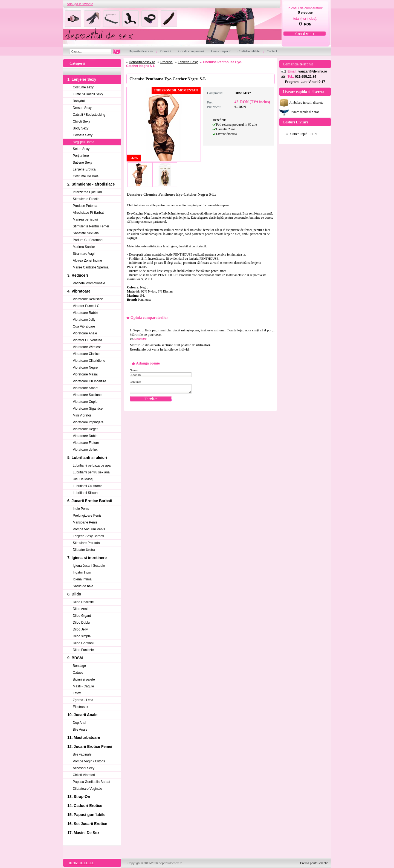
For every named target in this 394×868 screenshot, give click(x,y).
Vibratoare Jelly (84, 320)
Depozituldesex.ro (142, 62)
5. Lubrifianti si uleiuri (87, 458)
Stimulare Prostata (86, 543)
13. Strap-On (79, 797)
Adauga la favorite (80, 4)
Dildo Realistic (83, 602)
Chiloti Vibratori (84, 775)
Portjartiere (81, 156)
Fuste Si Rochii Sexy (88, 94)
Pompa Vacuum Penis (89, 529)
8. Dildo (74, 594)
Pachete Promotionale (89, 283)
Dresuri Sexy (82, 108)
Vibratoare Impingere (88, 422)
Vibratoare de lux (85, 450)
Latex (77, 693)
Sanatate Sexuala (86, 233)
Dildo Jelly (80, 629)
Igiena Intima (82, 579)
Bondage (79, 666)
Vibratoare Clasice (86, 354)
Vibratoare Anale (85, 333)
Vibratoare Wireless (87, 347)
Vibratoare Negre (85, 368)
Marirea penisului (85, 219)
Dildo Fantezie (83, 650)
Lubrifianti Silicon (85, 493)
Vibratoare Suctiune (87, 395)
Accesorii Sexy (84, 768)
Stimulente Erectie (86, 199)
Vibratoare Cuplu (85, 402)
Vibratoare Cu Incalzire (89, 381)
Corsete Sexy (83, 135)
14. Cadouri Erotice (85, 806)
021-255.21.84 (305, 77)
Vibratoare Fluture (86, 443)
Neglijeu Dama (84, 142)
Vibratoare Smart (85, 388)
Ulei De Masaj (83, 479)
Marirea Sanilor (84, 247)
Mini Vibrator (82, 415)
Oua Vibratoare (84, 326)
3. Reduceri (78, 275)
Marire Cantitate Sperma (91, 267)
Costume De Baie (86, 176)
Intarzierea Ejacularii (88, 192)
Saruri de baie (83, 586)
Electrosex (80, 707)
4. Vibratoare (79, 291)
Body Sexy (81, 128)
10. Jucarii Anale (82, 715)
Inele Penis (81, 509)
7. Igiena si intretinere (87, 558)
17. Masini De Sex (83, 833)
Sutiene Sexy (82, 163)
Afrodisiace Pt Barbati (89, 213)
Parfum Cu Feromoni (88, 240)
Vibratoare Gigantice (88, 409)
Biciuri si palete (84, 679)
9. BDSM (75, 658)
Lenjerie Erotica (84, 169)
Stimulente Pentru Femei (91, 226)
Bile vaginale (82, 754)
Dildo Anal (80, 609)
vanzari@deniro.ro (313, 71)
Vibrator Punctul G (86, 306)
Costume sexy (83, 87)
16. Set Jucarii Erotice (87, 824)
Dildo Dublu (81, 623)
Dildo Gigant (82, 616)
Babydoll (79, 101)
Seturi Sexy (81, 149)
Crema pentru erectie (314, 863)
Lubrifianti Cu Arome (88, 486)
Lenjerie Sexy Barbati (88, 536)
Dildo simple (82, 636)
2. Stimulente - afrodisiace (91, 184)
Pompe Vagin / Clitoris (89, 761)
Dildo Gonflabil (83, 643)
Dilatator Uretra (84, 550)
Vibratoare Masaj (85, 374)
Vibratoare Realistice (88, 299)
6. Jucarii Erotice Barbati (90, 501)
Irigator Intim (82, 572)
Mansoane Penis (85, 522)
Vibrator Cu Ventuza (87, 340)
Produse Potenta (85, 206)
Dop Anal (79, 723)
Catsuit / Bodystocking (89, 115)
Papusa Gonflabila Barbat (92, 782)
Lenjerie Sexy (188, 62)
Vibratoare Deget (85, 429)
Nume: (134, 370)
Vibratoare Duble (85, 436)
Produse (166, 62)
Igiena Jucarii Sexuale (89, 566)
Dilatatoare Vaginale (87, 789)
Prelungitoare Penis (87, 516)
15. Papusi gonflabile (86, 815)
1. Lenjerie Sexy (82, 79)
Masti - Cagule (83, 686)
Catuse (78, 673)
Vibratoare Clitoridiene (89, 361)
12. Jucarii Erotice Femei (90, 747)
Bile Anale (80, 730)
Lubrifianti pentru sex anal (92, 472)
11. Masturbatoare (84, 737)
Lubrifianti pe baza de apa (92, 465)
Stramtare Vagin (85, 254)
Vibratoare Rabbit (86, 313)
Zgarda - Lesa (83, 700)
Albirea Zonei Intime (87, 261)
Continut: (135, 382)
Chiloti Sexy (81, 121)
